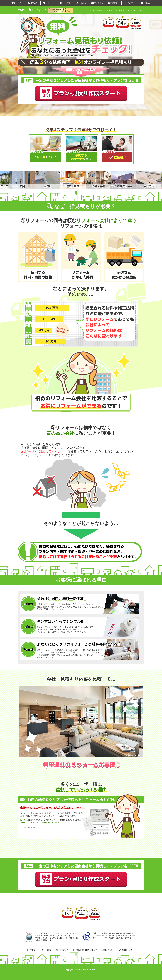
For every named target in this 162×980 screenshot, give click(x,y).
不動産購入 (113, 3)
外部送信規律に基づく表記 (86, 950)
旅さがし (130, 3)
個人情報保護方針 (63, 950)
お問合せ (146, 3)
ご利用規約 (46, 950)
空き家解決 (97, 3)
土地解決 (81, 3)
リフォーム (49, 3)
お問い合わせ (107, 950)
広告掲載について (125, 950)
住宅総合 (32, 3)
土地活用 (65, 3)
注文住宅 (16, 3)
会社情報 (33, 950)
